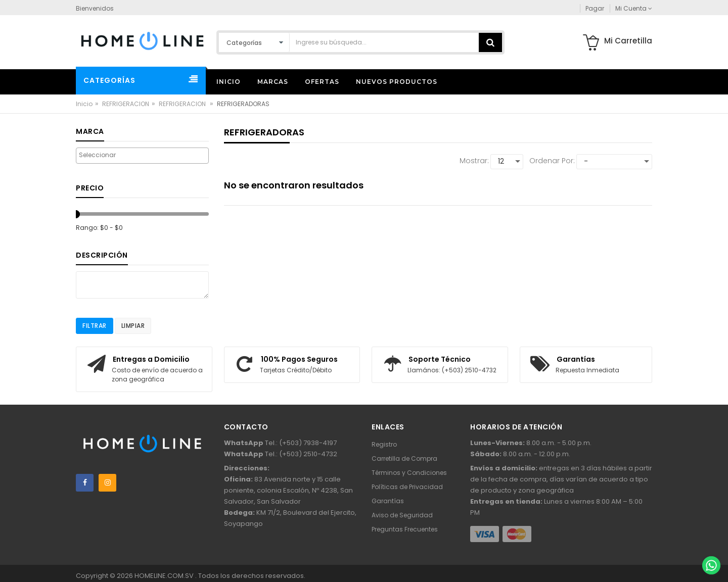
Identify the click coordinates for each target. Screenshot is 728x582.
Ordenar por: (552, 161)
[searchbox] (142, 155)
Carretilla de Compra (404, 458)
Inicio (84, 104)
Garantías (388, 501)
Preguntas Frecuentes (405, 529)
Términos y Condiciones (409, 473)
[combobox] (142, 156)
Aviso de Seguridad (402, 515)
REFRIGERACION (126, 104)
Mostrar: (474, 161)
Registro (384, 444)
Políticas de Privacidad (407, 487)
